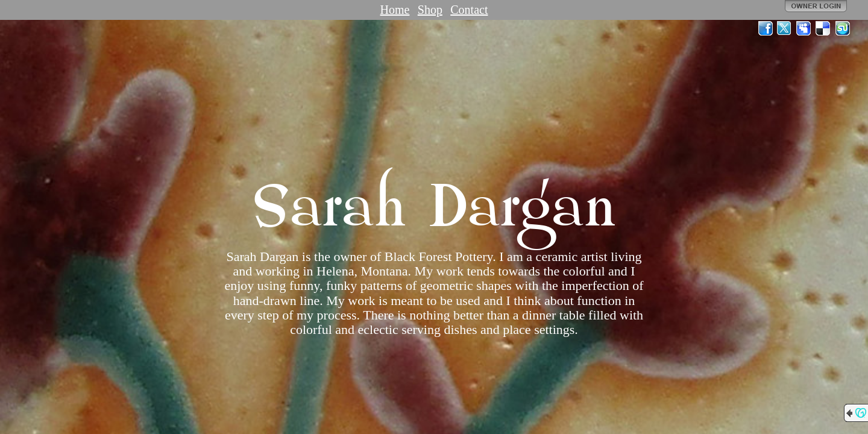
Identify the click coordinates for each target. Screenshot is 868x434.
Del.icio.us (823, 28)
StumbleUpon (843, 28)
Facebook (766, 28)
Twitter (785, 28)
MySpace (804, 28)
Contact (469, 10)
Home (395, 10)
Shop (430, 10)
